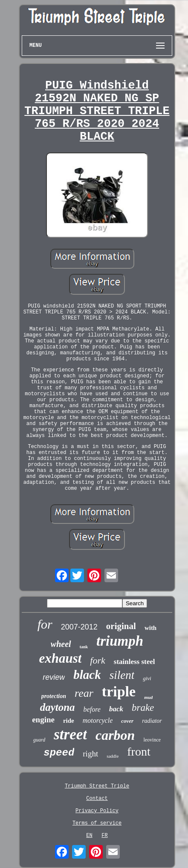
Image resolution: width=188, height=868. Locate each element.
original (121, 626)
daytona (58, 707)
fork (97, 660)
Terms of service (97, 823)
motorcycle (98, 720)
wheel (61, 644)
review (54, 677)
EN (89, 836)
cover (127, 721)
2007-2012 (79, 627)
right (90, 754)
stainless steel (134, 662)
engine (43, 720)
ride (69, 721)
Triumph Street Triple (97, 786)
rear (84, 693)
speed (59, 753)
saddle (113, 756)
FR (104, 836)
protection (54, 696)
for (45, 624)
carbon (115, 735)
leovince (152, 740)
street (70, 734)
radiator (152, 721)
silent (122, 675)
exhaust (60, 658)
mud (148, 697)
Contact (97, 799)
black (87, 675)
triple (119, 691)
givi (147, 678)
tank (84, 647)
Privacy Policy (97, 811)
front (139, 752)
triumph (120, 641)
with (150, 628)
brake (143, 708)
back (116, 709)
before (92, 709)
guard (39, 740)
